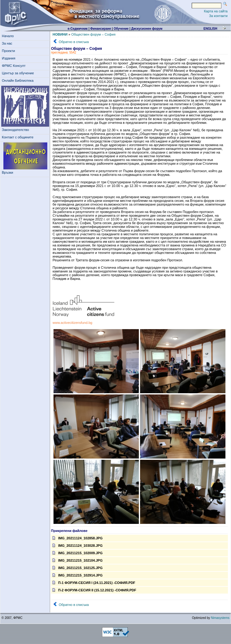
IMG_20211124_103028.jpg (78, 546)
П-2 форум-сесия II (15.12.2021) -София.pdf (94, 590)
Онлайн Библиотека (18, 80)
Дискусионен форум (147, 29)
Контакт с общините (18, 137)
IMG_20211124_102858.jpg (78, 538)
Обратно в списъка (74, 42)
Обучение (121, 29)
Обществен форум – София (93, 34)
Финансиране (101, 29)
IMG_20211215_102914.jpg (78, 575)
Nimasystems (220, 618)
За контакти (218, 16)
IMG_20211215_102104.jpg (78, 560)
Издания (10, 58)
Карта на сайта (216, 11)
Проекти (9, 51)
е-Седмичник (78, 29)
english (210, 29)
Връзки (8, 172)
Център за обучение (19, 73)
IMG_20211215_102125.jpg (78, 568)
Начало (8, 36)
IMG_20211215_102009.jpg (78, 553)
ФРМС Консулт (15, 66)
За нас (8, 43)
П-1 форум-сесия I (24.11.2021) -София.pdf (94, 583)
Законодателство (15, 130)
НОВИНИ (60, 34)
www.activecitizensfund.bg (72, 323)
